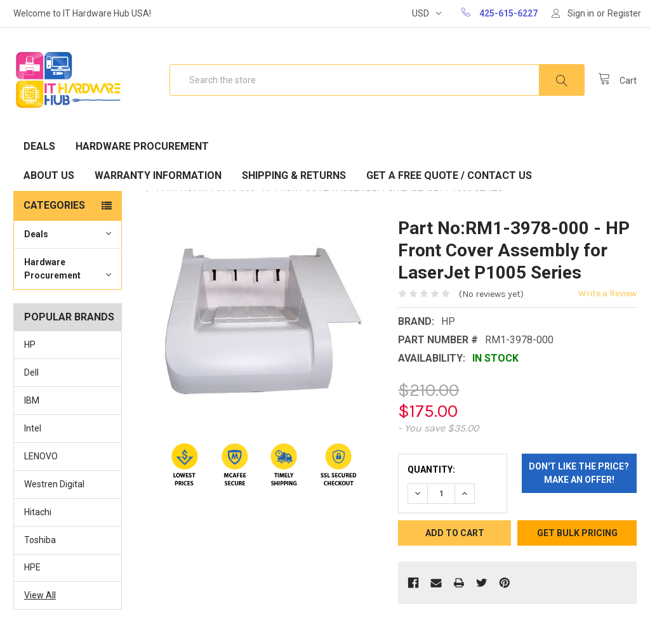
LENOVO (41, 456)
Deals (39, 146)
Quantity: (431, 470)
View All (40, 595)
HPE (32, 567)
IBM (32, 400)
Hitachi (38, 512)
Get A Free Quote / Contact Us (449, 175)
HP (30, 345)
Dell (31, 372)
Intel (33, 428)
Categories (54, 205)
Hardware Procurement (142, 146)
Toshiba (40, 540)
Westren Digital (54, 484)
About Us (49, 175)
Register (624, 13)
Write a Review (607, 293)
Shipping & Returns (294, 175)
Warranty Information (158, 175)
